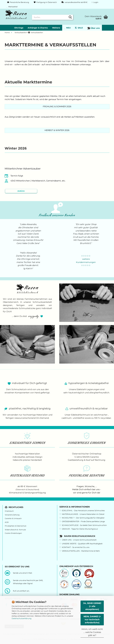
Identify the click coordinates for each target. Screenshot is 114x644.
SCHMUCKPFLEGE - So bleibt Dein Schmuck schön (84, 525)
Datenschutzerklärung (21, 618)
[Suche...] (70, 17)
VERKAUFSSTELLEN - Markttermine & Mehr (81, 551)
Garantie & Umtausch (13, 519)
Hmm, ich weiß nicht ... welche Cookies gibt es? (92, 632)
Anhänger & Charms (38, 28)
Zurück (21, 191)
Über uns (93, 28)
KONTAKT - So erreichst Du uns (76, 547)
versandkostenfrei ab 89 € (74, 2)
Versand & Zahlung (12, 515)
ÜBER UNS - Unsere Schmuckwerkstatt (79, 540)
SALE (79, 28)
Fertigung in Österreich (45, 2)
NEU (67, 28)
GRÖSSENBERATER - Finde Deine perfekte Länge (83, 521)
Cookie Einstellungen (13, 533)
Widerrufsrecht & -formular (15, 530)
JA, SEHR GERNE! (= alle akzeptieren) (92, 606)
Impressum (9, 511)
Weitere (56, 28)
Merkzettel (12, 7)
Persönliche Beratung (18, 2)
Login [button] (95, 2)
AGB (7, 522)
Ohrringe (19, 28)
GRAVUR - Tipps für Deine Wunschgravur (80, 529)
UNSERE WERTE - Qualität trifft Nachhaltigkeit (82, 544)
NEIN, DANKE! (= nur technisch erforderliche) (92, 619)
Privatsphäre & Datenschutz (16, 526)
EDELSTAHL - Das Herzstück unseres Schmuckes (83, 510)
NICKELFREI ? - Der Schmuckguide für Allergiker (83, 518)
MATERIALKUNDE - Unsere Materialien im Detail (83, 514)
